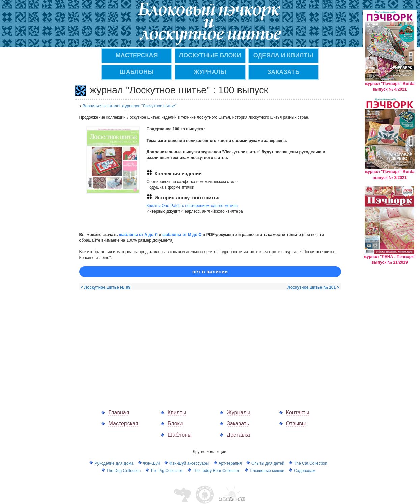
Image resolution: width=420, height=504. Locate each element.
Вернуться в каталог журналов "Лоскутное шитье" (130, 106)
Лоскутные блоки (210, 55)
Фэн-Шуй (151, 463)
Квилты (177, 412)
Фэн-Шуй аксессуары (189, 463)
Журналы (239, 412)
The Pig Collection (167, 471)
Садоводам (305, 471)
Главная (119, 412)
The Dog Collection (123, 471)
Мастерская (123, 424)
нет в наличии (210, 272)
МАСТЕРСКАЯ (137, 55)
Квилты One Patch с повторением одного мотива (192, 206)
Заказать (238, 424)
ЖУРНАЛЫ (210, 72)
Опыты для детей (268, 463)
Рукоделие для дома (114, 463)
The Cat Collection (311, 463)
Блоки (175, 424)
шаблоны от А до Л (138, 235)
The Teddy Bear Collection (216, 471)
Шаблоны (137, 72)
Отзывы (296, 424)
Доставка (238, 435)
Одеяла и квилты (283, 55)
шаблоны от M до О (183, 235)
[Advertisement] (136, 343)
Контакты (298, 412)
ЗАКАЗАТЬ (283, 72)
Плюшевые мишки (267, 471)
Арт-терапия (230, 463)
